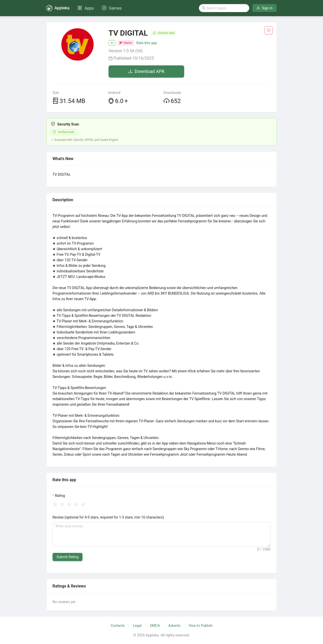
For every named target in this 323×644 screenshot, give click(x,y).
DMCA (155, 626)
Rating (60, 496)
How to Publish (201, 626)
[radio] (55, 505)
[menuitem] (86, 8)
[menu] (100, 8)
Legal (137, 626)
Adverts (174, 626)
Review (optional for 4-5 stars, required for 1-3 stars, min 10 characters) (108, 517)
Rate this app (146, 43)
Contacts (118, 626)
